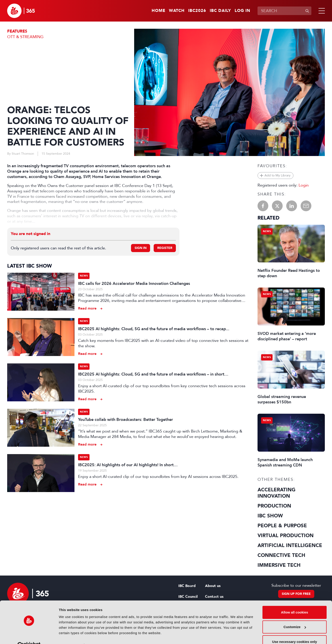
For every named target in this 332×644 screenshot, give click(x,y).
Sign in (141, 248)
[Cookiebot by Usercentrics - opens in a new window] (29, 635)
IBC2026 (197, 11)
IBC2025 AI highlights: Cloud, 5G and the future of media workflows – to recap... (154, 329)
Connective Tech (281, 555)
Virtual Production (286, 536)
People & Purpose (282, 526)
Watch (177, 11)
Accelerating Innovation (276, 493)
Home (158, 11)
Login (304, 185)
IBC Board (187, 586)
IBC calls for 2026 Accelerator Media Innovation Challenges (134, 284)
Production (274, 506)
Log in (242, 11)
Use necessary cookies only (295, 632)
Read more (87, 308)
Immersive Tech (279, 565)
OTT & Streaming (25, 37)
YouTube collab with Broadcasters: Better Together (126, 420)
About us (213, 586)
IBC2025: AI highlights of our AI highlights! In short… (128, 465)
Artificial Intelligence (290, 545)
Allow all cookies (295, 602)
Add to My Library (277, 175)
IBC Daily (220, 11)
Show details (69, 635)
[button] (321, 11)
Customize (295, 617)
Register (165, 248)
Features (17, 31)
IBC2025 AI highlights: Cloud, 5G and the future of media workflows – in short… (153, 374)
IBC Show (270, 516)
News (84, 276)
